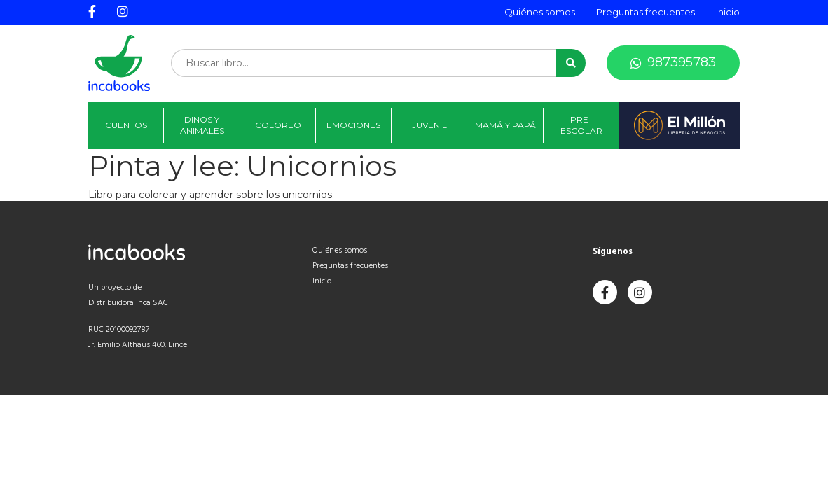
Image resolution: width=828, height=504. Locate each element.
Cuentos (126, 125)
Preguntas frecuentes (646, 12)
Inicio (728, 12)
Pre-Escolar (581, 125)
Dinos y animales (202, 125)
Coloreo (278, 125)
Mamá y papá (505, 125)
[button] (571, 63)
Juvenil (429, 125)
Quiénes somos (540, 12)
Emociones (353, 125)
